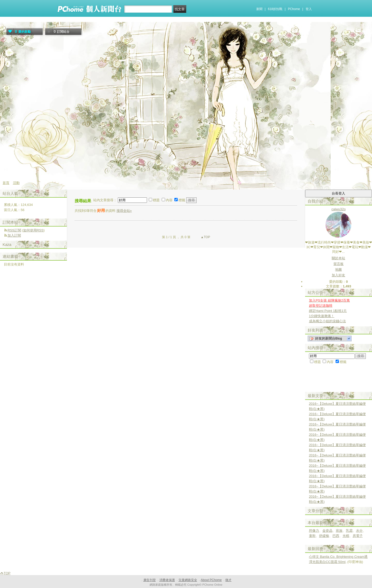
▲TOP (205, 237)
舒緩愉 (324, 536)
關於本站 (338, 258)
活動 (16, 183)
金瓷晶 (327, 531)
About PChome (211, 580)
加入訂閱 (14, 235)
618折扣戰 (275, 9)
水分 (359, 531)
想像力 (314, 531)
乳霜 (349, 531)
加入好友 (338, 275)
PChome (294, 9)
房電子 (358, 536)
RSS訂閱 (14, 230)
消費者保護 (167, 580)
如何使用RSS (33, 230)
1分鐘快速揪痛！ (322, 316)
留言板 (339, 264)
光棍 (346, 536)
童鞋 (312, 536)
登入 (309, 9)
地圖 (338, 269)
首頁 (6, 183)
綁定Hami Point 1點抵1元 (328, 311)
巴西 (336, 536)
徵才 (228, 580)
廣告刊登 (150, 580)
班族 (339, 531)
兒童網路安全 (188, 580)
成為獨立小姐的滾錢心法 (327, 321)
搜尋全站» (124, 211)
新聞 (259, 9)
